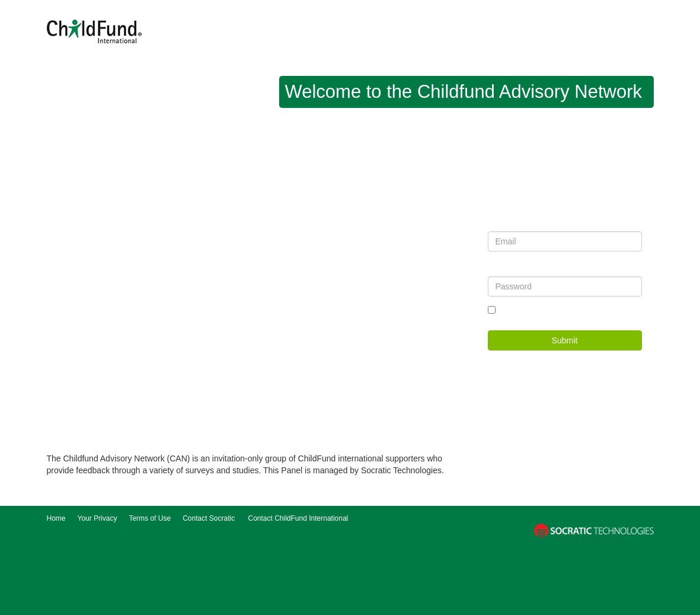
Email (497, 224)
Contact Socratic (209, 518)
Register (592, 365)
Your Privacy (98, 518)
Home (56, 518)
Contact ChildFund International (298, 518)
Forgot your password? (605, 310)
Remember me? (525, 310)
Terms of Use (150, 518)
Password (504, 269)
